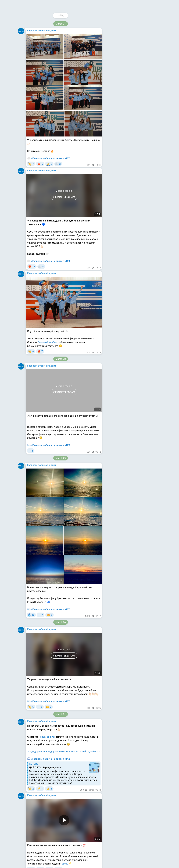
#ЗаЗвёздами (57, 840)
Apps (137, 87)
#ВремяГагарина (37, 840)
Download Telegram (134, 79)
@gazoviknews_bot (147, 71)
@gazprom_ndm (133, 24)
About (120, 87)
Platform (147, 87)
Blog (128, 87)
